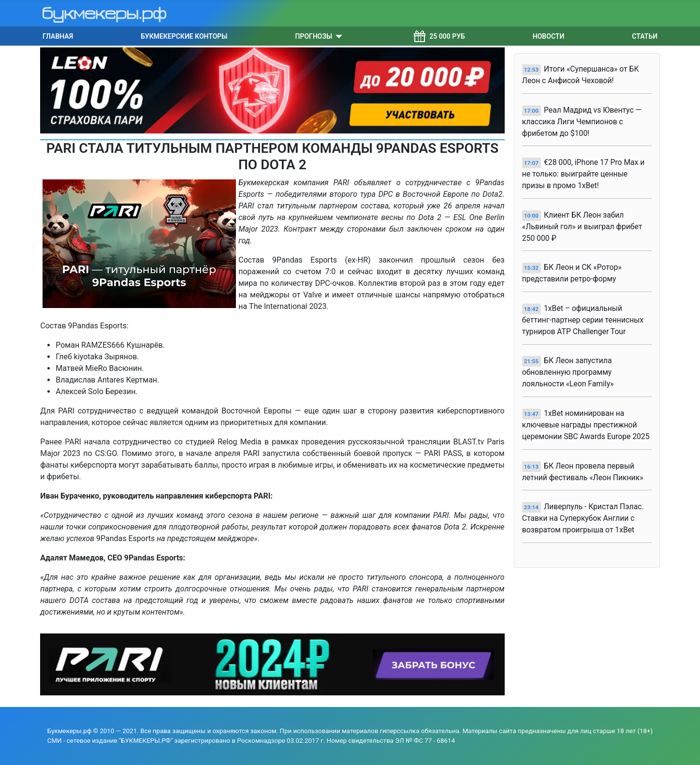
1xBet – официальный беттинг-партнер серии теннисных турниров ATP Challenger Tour (583, 320)
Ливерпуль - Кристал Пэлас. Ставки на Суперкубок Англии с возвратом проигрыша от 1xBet (583, 518)
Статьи (645, 36)
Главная (58, 36)
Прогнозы (314, 36)
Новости (549, 36)
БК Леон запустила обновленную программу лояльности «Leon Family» (568, 372)
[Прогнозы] (337, 36)
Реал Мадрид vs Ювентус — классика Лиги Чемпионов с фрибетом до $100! (582, 122)
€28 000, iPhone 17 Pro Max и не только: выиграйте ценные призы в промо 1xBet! (583, 174)
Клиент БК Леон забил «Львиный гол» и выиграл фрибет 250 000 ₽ (582, 227)
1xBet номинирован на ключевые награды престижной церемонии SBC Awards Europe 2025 (586, 425)
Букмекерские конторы (184, 36)
